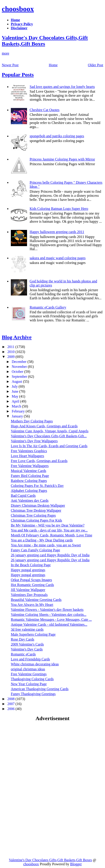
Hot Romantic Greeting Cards (32, 585)
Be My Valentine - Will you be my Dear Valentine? (48, 525)
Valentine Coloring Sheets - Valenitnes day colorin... (49, 615)
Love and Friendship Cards (30, 659)
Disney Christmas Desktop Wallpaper (38, 505)
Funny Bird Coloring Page (30, 476)
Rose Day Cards (23, 639)
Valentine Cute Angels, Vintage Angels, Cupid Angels (50, 431)
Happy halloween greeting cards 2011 (57, 232)
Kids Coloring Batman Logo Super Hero (59, 209)
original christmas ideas (28, 669)
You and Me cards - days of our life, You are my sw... (49, 530)
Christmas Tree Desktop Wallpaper (36, 510)
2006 (11, 709)
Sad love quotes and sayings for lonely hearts (62, 87)
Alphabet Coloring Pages (29, 491)
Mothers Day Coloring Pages (32, 421)
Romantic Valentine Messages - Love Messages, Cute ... (51, 620)
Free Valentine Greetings (29, 674)
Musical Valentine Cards (29, 471)
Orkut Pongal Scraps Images (31, 580)
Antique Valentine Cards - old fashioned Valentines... (49, 624)
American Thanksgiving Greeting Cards (40, 689)
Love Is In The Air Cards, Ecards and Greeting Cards (49, 446)
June (15, 391)
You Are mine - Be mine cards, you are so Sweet (46, 545)
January (18, 416)
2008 (11, 699)
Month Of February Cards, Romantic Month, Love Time (51, 535)
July (15, 386)
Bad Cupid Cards (23, 496)
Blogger (76, 864)
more (6, 53)
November (20, 367)
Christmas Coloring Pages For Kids (37, 520)
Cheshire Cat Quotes (44, 110)
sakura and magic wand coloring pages (57, 258)
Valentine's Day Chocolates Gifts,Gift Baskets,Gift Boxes (45, 41)
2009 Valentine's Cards (27, 644)
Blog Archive (17, 337)
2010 (11, 352)
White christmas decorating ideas (35, 664)
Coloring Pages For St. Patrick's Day (37, 486)
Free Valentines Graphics (29, 451)
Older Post (96, 65)
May (15, 396)
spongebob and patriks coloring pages (57, 136)
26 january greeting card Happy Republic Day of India (50, 555)
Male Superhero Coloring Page (33, 634)
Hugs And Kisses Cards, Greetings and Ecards (44, 426)
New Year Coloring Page (29, 684)
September (20, 377)
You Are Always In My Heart (32, 605)
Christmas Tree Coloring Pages (33, 515)
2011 (11, 347)
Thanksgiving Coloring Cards (32, 679)
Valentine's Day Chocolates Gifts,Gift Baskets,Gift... (49, 436)
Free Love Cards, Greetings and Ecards (39, 461)
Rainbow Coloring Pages (29, 481)
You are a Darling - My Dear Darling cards (42, 540)
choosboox (18, 9)
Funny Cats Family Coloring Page (35, 550)
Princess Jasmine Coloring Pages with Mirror (62, 159)
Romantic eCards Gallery (48, 307)
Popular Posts (18, 75)
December (20, 362)
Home (53, 65)
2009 (11, 357)
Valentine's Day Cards (27, 649)
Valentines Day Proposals (29, 595)
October (18, 372)
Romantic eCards (23, 654)
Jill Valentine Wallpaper (28, 590)
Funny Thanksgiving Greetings (33, 694)
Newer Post (10, 65)
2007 (11, 704)
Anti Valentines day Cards (30, 500)
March (17, 406)
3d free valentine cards (27, 629)
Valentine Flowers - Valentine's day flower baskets (47, 610)
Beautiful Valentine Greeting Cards (36, 600)
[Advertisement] (40, 758)
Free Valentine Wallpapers (30, 466)
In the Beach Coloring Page (31, 565)
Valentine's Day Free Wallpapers (34, 441)
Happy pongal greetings (28, 570)
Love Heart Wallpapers (27, 456)
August (17, 381)
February (19, 411)
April (16, 401)
